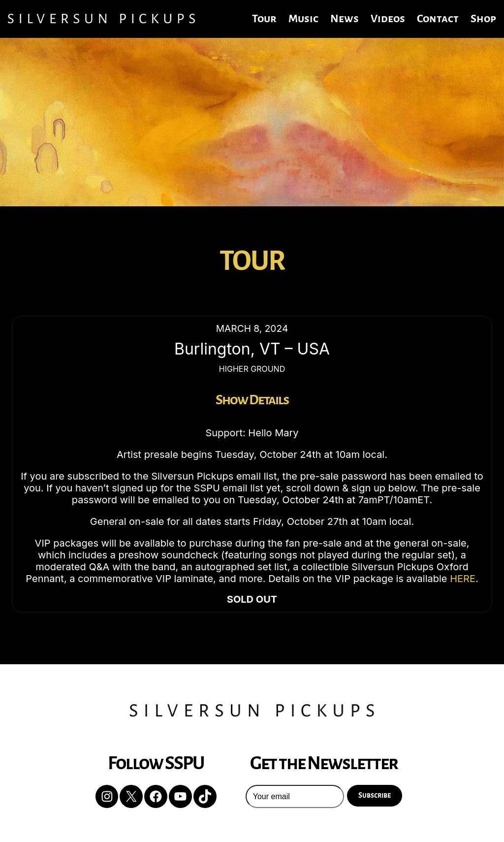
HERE (463, 579)
